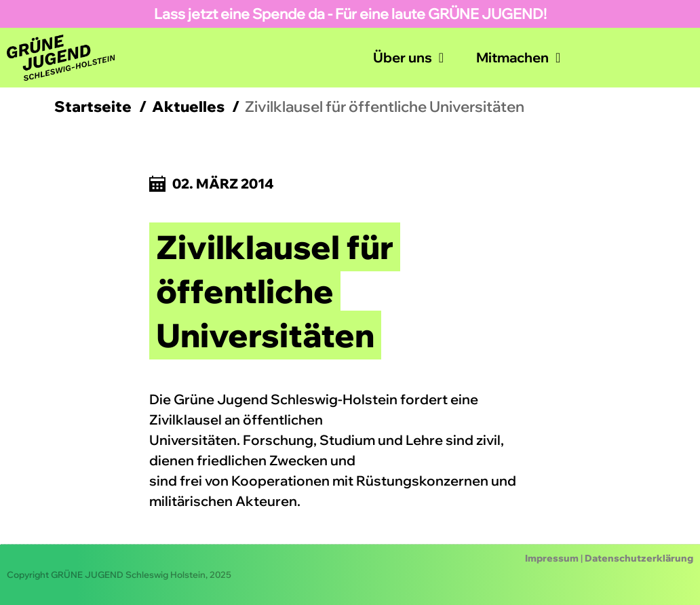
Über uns (408, 58)
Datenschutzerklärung (639, 558)
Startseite (93, 106)
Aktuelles (188, 106)
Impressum (552, 558)
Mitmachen (518, 58)
